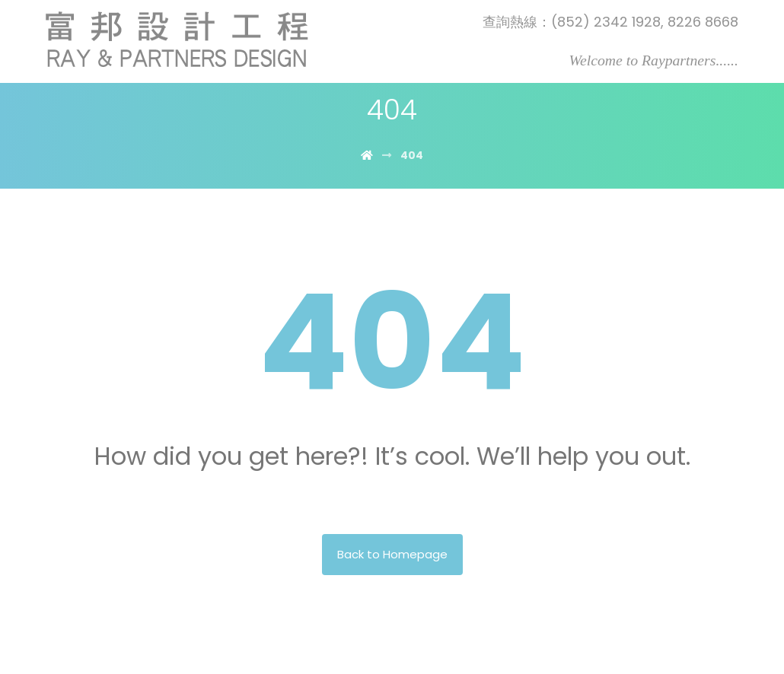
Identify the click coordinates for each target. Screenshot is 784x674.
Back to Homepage (392, 554)
